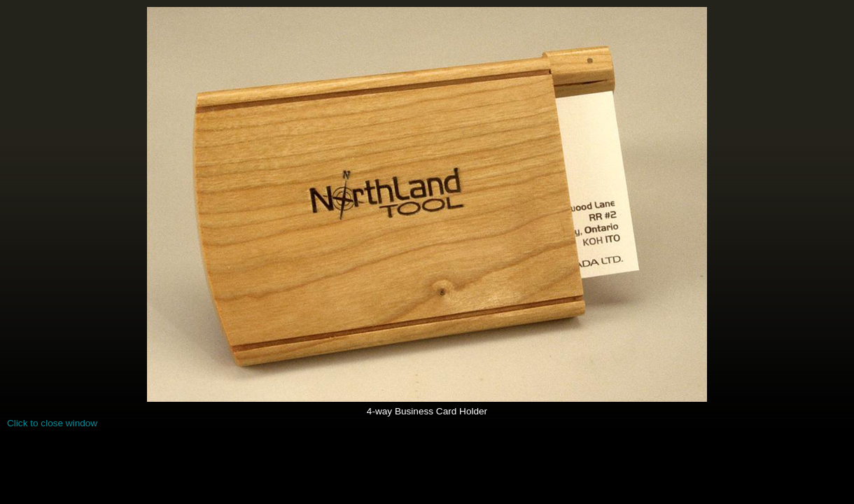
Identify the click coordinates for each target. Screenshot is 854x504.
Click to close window (52, 423)
